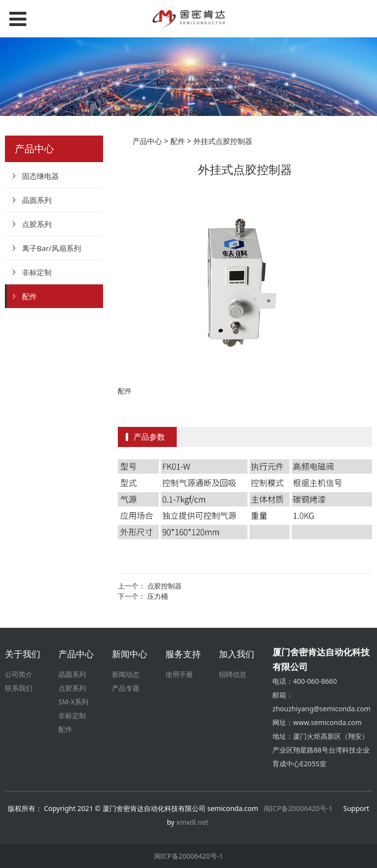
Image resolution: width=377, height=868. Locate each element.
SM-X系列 (73, 702)
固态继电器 (40, 176)
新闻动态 (126, 674)
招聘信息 (233, 674)
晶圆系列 (37, 200)
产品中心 (147, 141)
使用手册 (179, 674)
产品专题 (126, 688)
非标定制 (37, 272)
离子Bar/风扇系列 (52, 248)
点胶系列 (37, 224)
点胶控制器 (164, 586)
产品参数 (149, 437)
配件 (29, 296)
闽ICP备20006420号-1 (298, 808)
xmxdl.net (193, 822)
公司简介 (19, 674)
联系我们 (19, 688)
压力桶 (158, 596)
